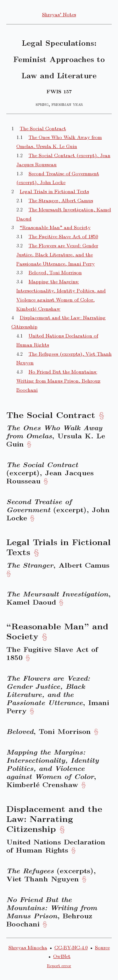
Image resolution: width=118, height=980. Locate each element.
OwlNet (62, 956)
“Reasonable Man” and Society (55, 227)
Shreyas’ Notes (59, 14)
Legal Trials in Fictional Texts (54, 191)
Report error (59, 965)
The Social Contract (43, 128)
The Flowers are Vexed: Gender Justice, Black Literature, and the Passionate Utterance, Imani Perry (57, 254)
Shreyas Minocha (28, 947)
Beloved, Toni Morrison (55, 272)
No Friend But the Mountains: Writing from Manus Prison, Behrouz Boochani (58, 381)
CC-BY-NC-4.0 (71, 947)
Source (102, 947)
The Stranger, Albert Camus (61, 200)
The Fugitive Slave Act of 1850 (63, 236)
